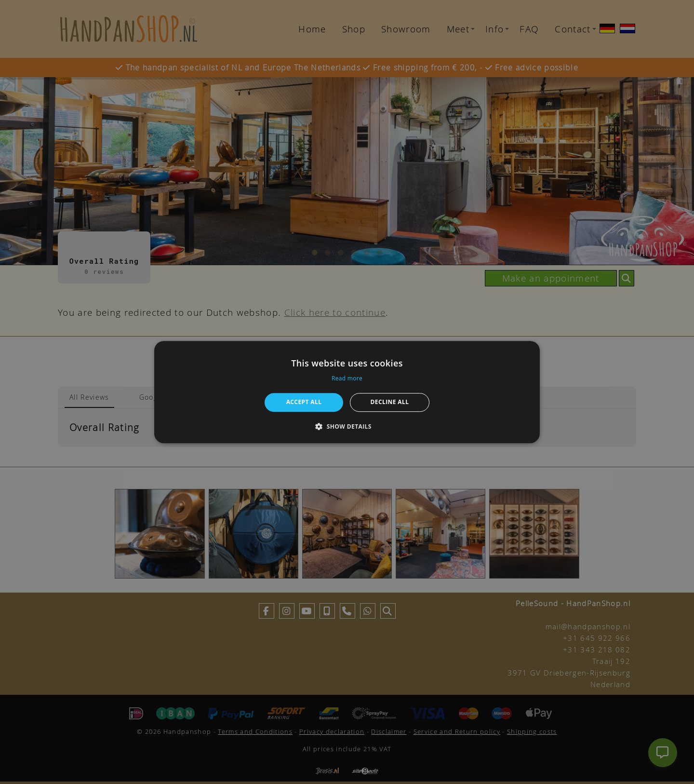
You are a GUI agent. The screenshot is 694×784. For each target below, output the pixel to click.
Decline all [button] (390, 402)
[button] (347, 426)
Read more (347, 379)
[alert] (347, 392)
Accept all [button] (304, 402)
